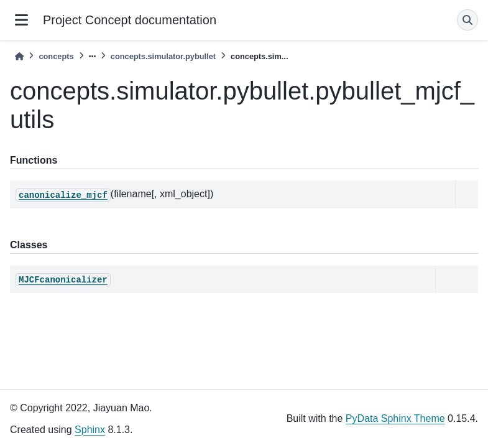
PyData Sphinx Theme (395, 418)
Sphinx (90, 430)
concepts (56, 56)
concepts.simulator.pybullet (163, 56)
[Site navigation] (21, 20)
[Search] (467, 20)
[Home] (19, 56)
